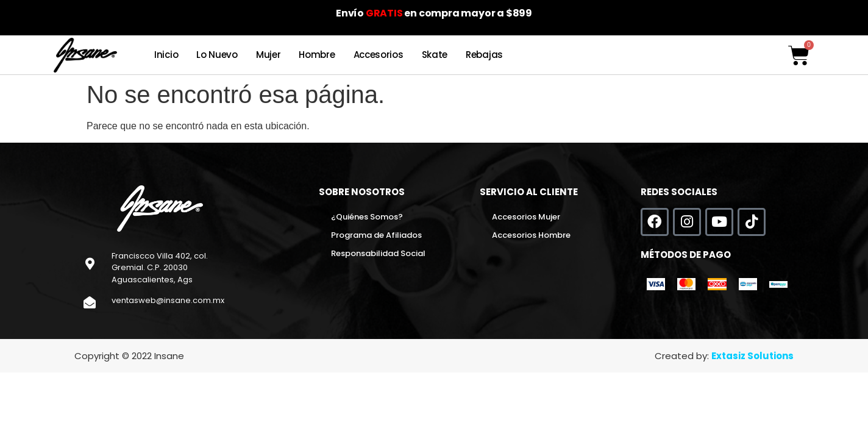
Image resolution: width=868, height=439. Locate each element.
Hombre (317, 55)
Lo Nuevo (217, 55)
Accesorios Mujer (526, 217)
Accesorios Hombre (531, 235)
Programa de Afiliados (376, 235)
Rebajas (484, 55)
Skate (435, 55)
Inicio (166, 55)
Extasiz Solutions (752, 356)
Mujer (269, 55)
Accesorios (379, 55)
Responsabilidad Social (378, 253)
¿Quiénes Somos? (367, 217)
